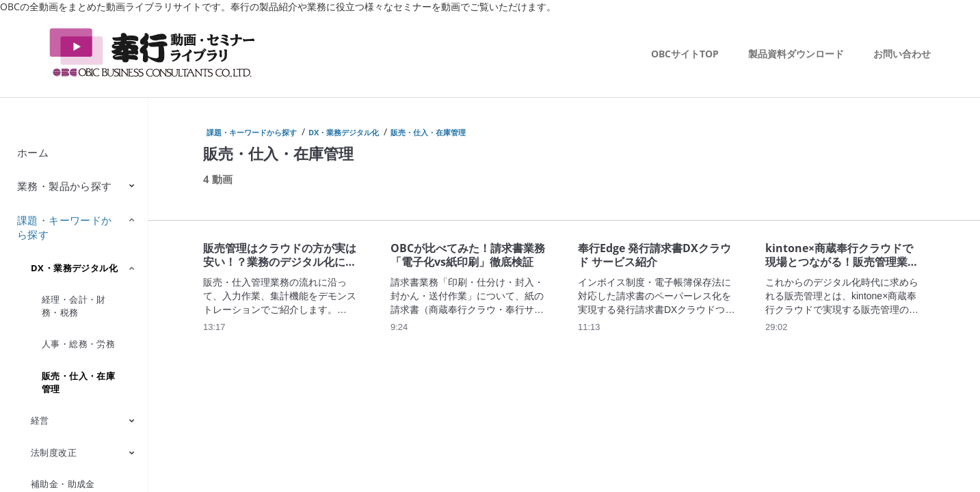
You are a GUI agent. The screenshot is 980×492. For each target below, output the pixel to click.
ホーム (33, 152)
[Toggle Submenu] (132, 185)
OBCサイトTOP (685, 54)
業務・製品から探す (65, 186)
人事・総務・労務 (78, 344)
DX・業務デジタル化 (74, 268)
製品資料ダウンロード (796, 54)
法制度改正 (54, 452)
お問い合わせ (902, 54)
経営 (40, 420)
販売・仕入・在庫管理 (78, 382)
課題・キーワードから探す (65, 227)
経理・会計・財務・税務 (74, 306)
